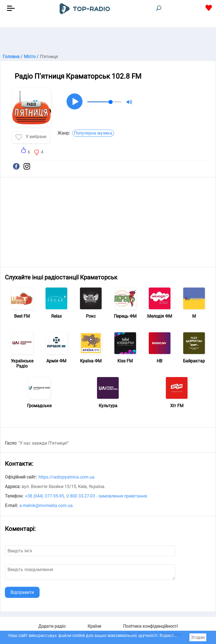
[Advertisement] (108, 41)
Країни (94, 626)
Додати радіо (52, 626)
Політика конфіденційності (150, 626)
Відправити (22, 592)
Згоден (198, 637)
